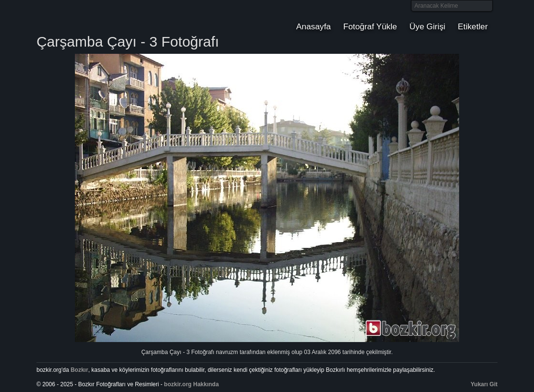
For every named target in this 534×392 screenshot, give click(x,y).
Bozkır (101, 17)
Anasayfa (314, 26)
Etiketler (473, 26)
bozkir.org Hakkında (192, 384)
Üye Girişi (428, 26)
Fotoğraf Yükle (370, 26)
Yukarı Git (484, 384)
